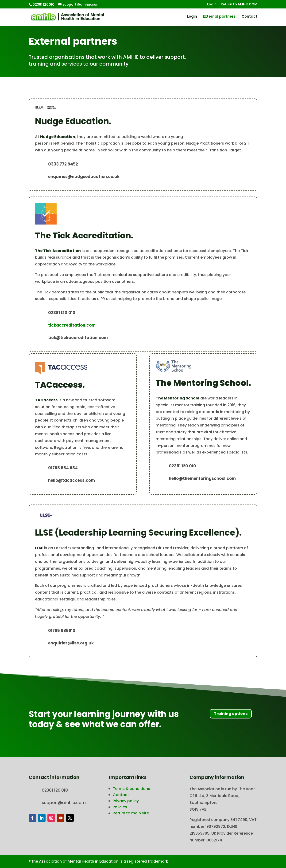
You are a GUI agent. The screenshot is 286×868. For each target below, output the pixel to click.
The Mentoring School (178, 398)
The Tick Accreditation (58, 251)
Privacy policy (126, 801)
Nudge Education (58, 137)
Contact (249, 17)
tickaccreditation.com (72, 325)
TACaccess (46, 400)
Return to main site (131, 813)
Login (212, 5)
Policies (120, 807)
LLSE (39, 548)
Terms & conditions (131, 789)
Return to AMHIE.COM (239, 5)
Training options (231, 714)
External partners (219, 17)
